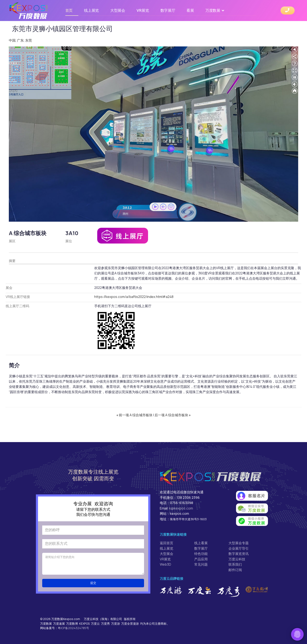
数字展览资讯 (239, 554)
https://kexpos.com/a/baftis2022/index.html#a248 (134, 297)
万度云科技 (237, 559)
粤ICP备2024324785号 (73, 628)
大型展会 (118, 10)
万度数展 (213, 10)
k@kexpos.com (181, 508)
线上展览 (91, 10)
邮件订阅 (235, 570)
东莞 (29, 40)
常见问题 (201, 564)
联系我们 (235, 564)
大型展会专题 (239, 543)
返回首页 (167, 543)
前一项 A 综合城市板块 (135, 415)
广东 (20, 40)
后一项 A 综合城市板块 (173, 415)
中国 (12, 40)
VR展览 (143, 10)
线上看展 (201, 543)
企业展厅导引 (239, 548)
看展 (190, 10)
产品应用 (201, 559)
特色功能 (201, 554)
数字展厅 (168, 10)
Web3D (165, 564)
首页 (69, 10)
